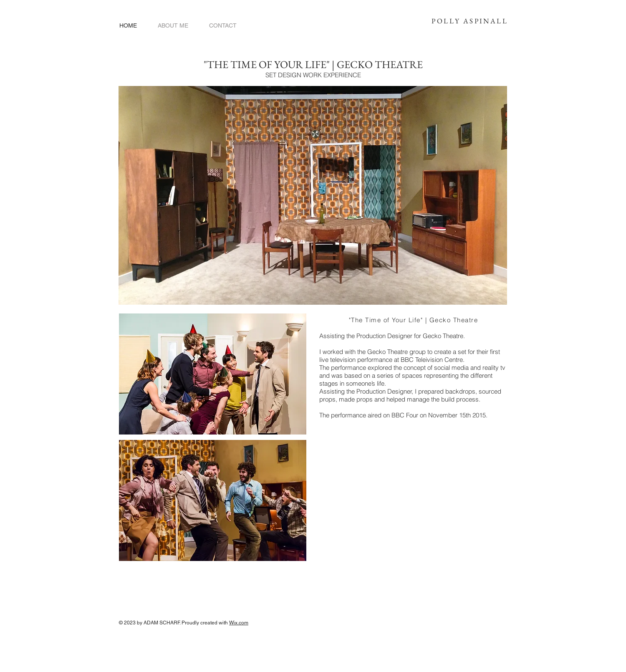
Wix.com (239, 623)
